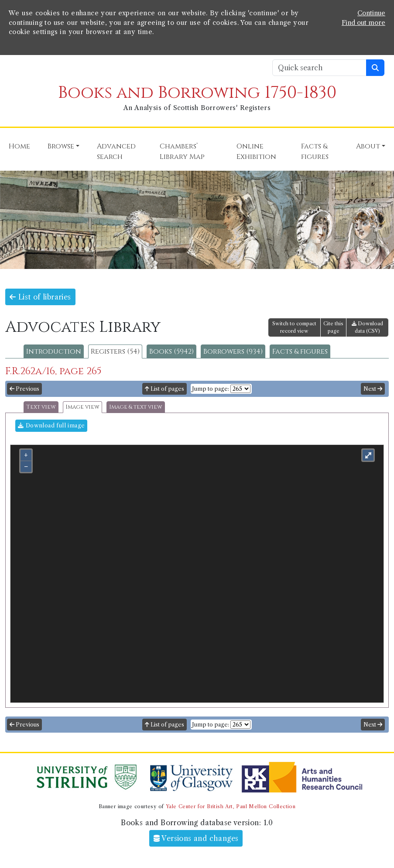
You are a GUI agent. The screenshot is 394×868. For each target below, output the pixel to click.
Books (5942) (171, 351)
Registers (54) (115, 351)
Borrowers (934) (233, 351)
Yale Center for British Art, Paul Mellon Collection (231, 806)
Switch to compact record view (294, 327)
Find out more (363, 23)
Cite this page (333, 327)
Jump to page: (211, 389)
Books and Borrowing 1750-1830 (197, 93)
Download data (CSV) (367, 327)
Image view (82, 407)
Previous (24, 389)
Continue (371, 13)
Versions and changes (196, 838)
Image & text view (136, 407)
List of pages (164, 389)
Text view (41, 407)
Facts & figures (300, 351)
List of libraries (40, 297)
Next (373, 389)
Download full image (51, 425)
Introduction (54, 351)
